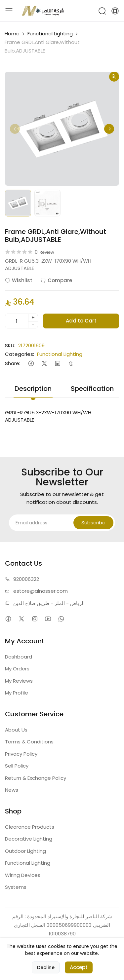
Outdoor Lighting (25, 851)
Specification (92, 389)
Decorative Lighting (29, 839)
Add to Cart (81, 321)
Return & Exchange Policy (36, 778)
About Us (16, 730)
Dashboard (19, 657)
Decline (46, 967)
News (12, 790)
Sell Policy (17, 766)
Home (12, 34)
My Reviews (19, 681)
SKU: (10, 345)
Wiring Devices (23, 875)
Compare (56, 280)
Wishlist (19, 280)
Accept (79, 967)
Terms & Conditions (29, 742)
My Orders (17, 669)
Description (33, 389)
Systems (16, 887)
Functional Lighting (50, 34)
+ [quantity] (33, 317)
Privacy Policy (21, 754)
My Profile (17, 693)
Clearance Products (30, 827)
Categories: (20, 354)
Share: (13, 363)
